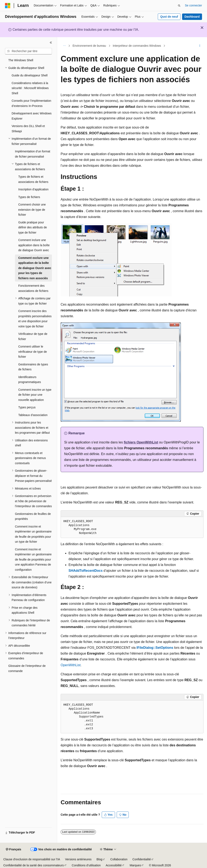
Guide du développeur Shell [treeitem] (30, 75)
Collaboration (119, 859)
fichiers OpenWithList (141, 442)
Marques (135, 865)
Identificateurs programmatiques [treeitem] (30, 380)
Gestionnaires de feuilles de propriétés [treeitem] (33, 516)
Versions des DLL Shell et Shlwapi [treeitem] (28, 129)
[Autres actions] (200, 46)
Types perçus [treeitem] (27, 407)
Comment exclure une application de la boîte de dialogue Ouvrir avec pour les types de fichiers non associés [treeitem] (35, 268)
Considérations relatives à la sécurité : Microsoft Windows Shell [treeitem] (30, 88)
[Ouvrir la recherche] (179, 6)
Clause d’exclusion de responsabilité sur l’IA (32, 859)
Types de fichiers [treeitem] (29, 197)
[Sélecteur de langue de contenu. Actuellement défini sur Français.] (13, 850)
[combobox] (28, 51)
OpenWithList (71, 665)
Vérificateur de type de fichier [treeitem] (33, 336)
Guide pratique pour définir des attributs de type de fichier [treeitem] (33, 227)
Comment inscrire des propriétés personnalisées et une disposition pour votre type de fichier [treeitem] (35, 319)
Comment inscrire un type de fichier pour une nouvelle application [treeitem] (35, 395)
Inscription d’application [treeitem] (33, 189)
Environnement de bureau (89, 46)
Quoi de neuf (169, 17)
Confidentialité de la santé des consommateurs (34, 865)
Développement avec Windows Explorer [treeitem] (32, 116)
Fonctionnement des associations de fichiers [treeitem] (33, 288)
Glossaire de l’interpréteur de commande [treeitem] (27, 668)
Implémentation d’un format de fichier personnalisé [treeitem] (33, 154)
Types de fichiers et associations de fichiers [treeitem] (33, 179)
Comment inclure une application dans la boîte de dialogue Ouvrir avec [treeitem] (34, 245)
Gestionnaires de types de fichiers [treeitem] (33, 367)
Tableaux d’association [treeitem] (33, 415)
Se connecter (194, 5)
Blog (99, 859)
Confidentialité (142, 859)
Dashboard (192, 17)
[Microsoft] (8, 6)
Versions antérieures (78, 859)
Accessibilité (114, 865)
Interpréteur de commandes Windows (137, 46)
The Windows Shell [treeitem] (21, 60)
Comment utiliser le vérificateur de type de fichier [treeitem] (33, 352)
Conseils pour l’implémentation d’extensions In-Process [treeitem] (31, 103)
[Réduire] (51, 43)
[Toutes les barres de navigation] (64, 46)
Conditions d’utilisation (86, 865)
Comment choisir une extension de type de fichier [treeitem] (32, 210)
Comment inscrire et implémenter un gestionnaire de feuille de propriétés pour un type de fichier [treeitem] (33, 534)
